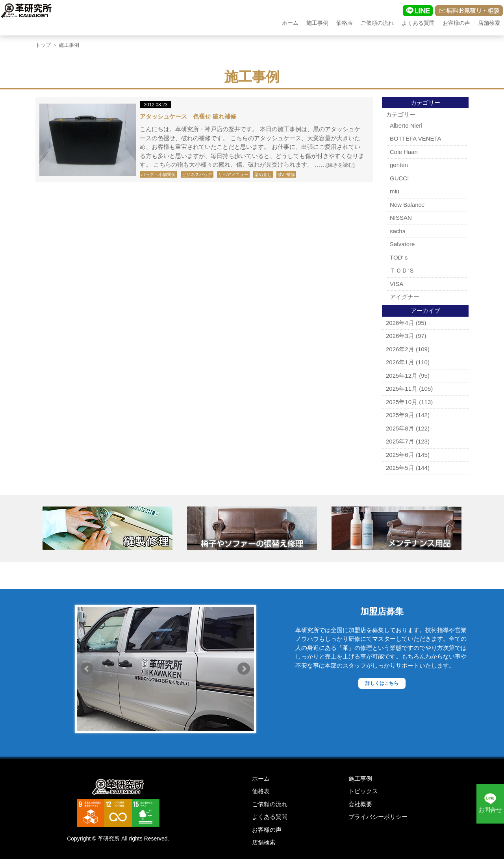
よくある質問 (418, 23)
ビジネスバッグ (197, 174)
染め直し (263, 174)
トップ (43, 45)
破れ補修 (286, 174)
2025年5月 (400, 468)
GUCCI (399, 178)
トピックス (363, 791)
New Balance (407, 205)
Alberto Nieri (406, 125)
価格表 (345, 23)
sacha (398, 231)
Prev (87, 669)
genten (399, 165)
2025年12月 (402, 376)
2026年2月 (400, 349)
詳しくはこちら (382, 683)
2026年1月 (400, 362)
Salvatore (402, 244)
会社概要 (360, 804)
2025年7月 (400, 441)
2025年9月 (400, 415)
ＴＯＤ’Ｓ (402, 270)
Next (244, 669)
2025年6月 (400, 455)
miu (395, 191)
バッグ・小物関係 (158, 174)
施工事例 (317, 23)
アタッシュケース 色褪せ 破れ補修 (188, 116)
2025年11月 (402, 389)
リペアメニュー (233, 174)
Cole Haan (404, 152)
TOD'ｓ (399, 257)
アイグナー (405, 297)
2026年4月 (400, 323)
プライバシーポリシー (378, 817)
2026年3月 (400, 336)
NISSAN (401, 218)
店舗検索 (489, 23)
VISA (397, 284)
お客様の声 (456, 23)
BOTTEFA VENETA (416, 138)
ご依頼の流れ (377, 23)
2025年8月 (400, 428)
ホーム (290, 23)
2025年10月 (402, 402)
